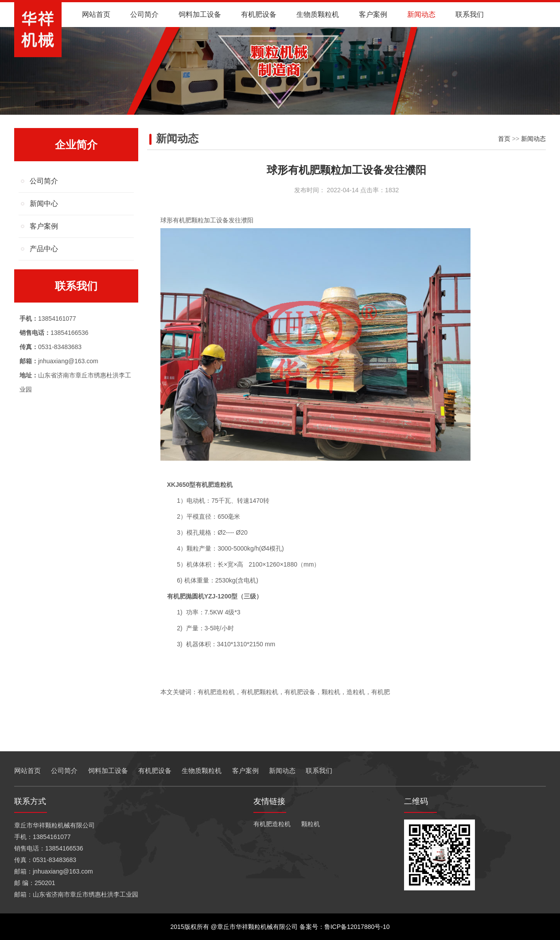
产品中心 (44, 249)
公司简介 (144, 14)
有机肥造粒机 (272, 824)
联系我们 (470, 14)
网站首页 (96, 14)
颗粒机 (311, 824)
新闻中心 (44, 204)
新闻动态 (421, 14)
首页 (504, 139)
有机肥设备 (259, 14)
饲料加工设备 (200, 14)
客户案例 (373, 14)
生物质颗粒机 (318, 14)
